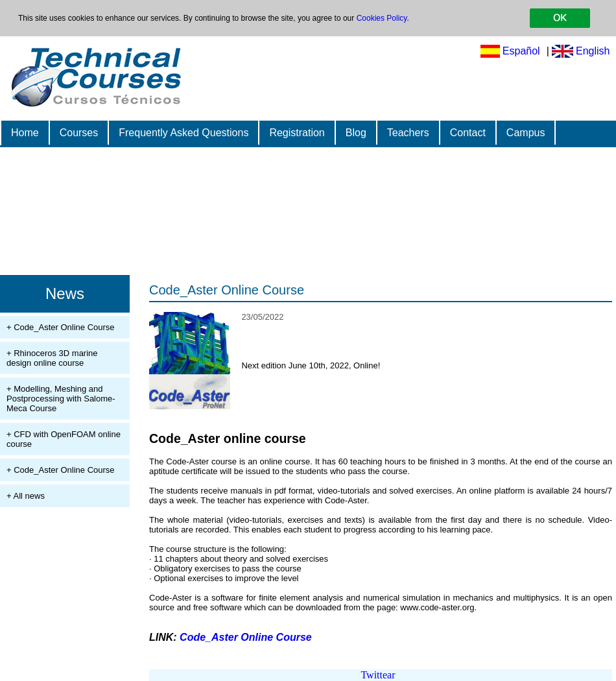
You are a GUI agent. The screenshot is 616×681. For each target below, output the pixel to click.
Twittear (378, 675)
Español (521, 51)
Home (25, 133)
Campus (526, 133)
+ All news (26, 496)
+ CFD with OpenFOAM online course (64, 439)
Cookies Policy (382, 18)
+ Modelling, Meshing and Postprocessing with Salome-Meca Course (61, 399)
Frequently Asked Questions (184, 133)
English (593, 51)
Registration (297, 133)
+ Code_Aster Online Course (61, 327)
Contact (468, 133)
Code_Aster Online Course (227, 290)
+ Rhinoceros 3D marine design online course (52, 358)
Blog (356, 133)
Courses (79, 133)
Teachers (408, 133)
